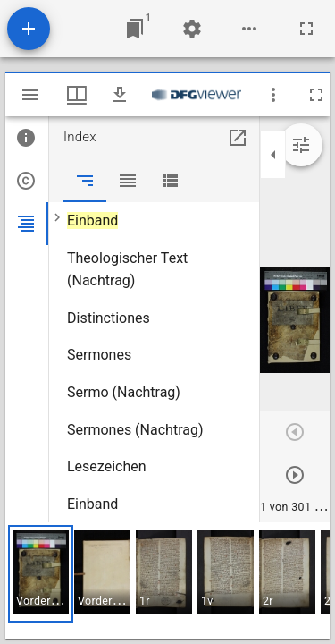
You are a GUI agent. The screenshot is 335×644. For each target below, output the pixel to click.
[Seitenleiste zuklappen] (273, 155)
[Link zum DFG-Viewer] (197, 95)
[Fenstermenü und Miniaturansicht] (77, 95)
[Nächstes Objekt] (295, 475)
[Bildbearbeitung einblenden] (301, 145)
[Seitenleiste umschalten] (30, 95)
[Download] (120, 95)
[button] (41, 574)
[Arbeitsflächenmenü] (192, 29)
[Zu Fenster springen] (135, 29)
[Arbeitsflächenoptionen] (249, 29)
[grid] (167, 580)
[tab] (27, 138)
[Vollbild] (306, 29)
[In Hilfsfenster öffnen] (238, 138)
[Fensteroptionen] (273, 95)
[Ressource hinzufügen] (29, 29)
